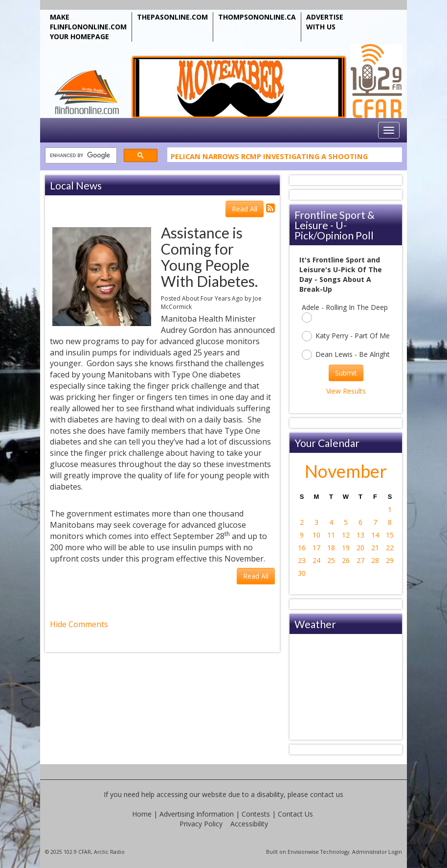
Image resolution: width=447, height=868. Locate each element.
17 (316, 548)
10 (316, 535)
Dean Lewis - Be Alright (346, 355)
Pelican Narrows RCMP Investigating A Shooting (269, 158)
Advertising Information (197, 814)
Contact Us (295, 814)
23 (302, 560)
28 (375, 560)
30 (302, 573)
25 (331, 560)
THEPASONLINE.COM (172, 17)
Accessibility (249, 824)
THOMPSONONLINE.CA (257, 17)
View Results (346, 391)
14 (375, 535)
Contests (256, 814)
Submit (346, 373)
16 (302, 548)
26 (346, 560)
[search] (80, 156)
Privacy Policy (201, 824)
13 (360, 535)
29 (390, 560)
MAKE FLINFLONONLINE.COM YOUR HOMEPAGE (88, 27)
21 (375, 548)
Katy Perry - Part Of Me (346, 336)
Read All (245, 209)
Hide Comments (79, 624)
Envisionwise (303, 852)
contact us (327, 794)
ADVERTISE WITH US (325, 22)
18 (331, 548)
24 (316, 560)
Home (142, 814)
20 (360, 548)
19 (346, 548)
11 (331, 535)
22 (390, 548)
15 (390, 535)
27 (360, 560)
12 (346, 535)
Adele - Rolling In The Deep (345, 313)
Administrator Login (377, 852)
